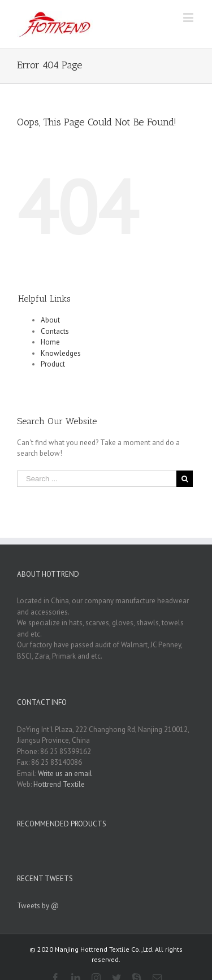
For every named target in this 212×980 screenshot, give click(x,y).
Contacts (55, 331)
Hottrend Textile (59, 784)
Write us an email (65, 774)
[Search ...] (97, 479)
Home (50, 342)
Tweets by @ (38, 906)
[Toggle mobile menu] (189, 17)
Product (53, 364)
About (50, 320)
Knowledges (61, 353)
